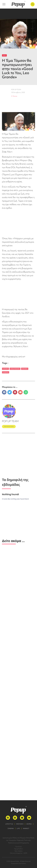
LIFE (18, 828)
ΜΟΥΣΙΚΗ (20, 824)
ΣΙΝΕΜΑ (11, 828)
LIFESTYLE (9, 824)
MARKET (26, 828)
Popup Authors (18, 849)
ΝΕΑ (4, 55)
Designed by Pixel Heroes (18, 863)
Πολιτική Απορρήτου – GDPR (18, 853)
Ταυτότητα (18, 847)
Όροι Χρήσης (18, 851)
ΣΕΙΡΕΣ (29, 824)
